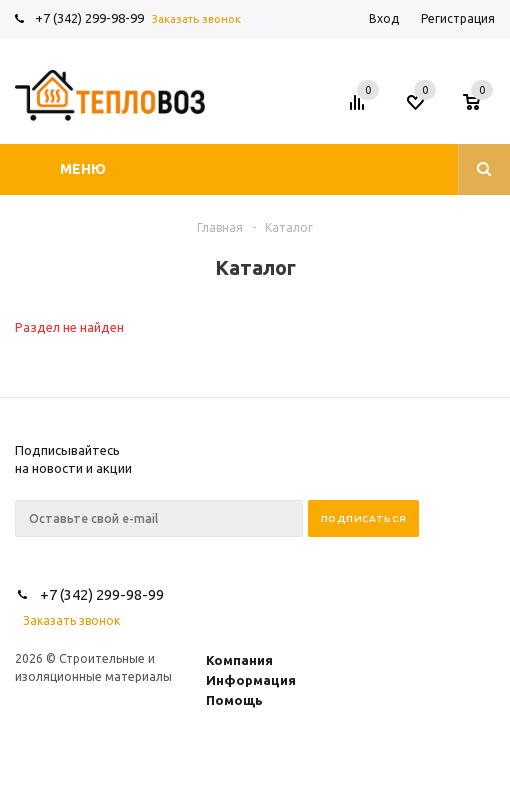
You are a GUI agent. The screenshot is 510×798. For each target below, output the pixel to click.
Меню (83, 169)
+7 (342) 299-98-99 (89, 18)
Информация (251, 680)
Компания (239, 660)
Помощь (234, 700)
